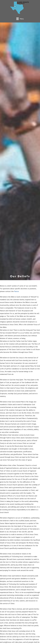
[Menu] (20, 19)
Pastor (16, 291)
